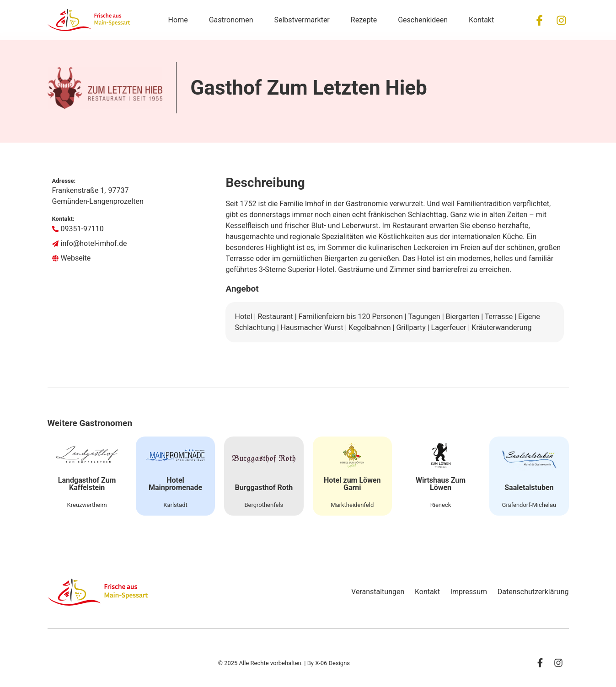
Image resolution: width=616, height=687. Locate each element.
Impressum (464, 599)
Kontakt (418, 599)
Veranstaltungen (364, 599)
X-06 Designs (332, 671)
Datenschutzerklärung (533, 599)
